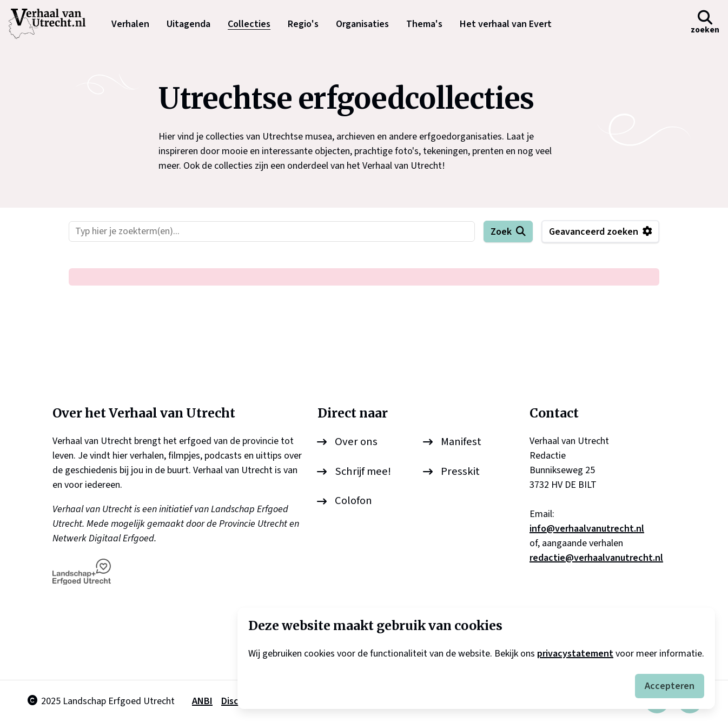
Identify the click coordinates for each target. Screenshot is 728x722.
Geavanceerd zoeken (594, 232)
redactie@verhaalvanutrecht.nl (596, 558)
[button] (705, 24)
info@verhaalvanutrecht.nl (587, 529)
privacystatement (575, 654)
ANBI (202, 701)
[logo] (52, 24)
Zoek (501, 232)
